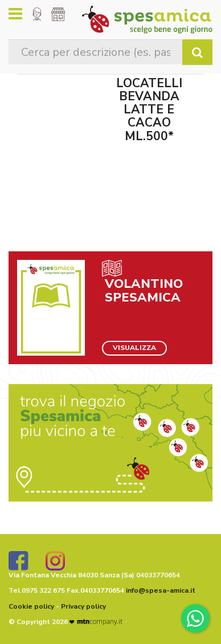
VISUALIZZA (134, 348)
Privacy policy (83, 606)
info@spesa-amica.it (161, 590)
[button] (37, 14)
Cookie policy (31, 606)
